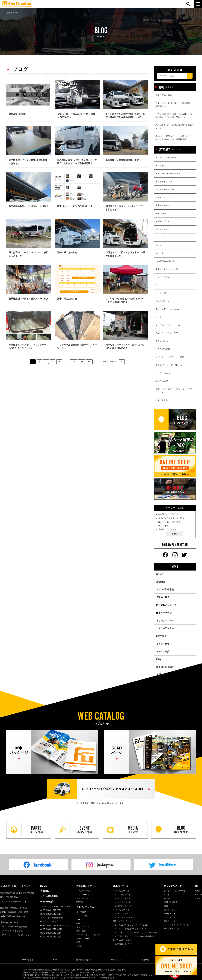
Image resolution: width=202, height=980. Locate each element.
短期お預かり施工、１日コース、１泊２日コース (174, 391)
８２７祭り (161, 166)
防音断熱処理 (162, 381)
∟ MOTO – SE (121, 914)
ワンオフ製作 (162, 293)
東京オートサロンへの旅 (167, 269)
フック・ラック (83, 927)
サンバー (183, 518)
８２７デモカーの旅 (165, 189)
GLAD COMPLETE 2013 (51, 937)
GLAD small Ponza (48, 922)
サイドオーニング (166, 526)
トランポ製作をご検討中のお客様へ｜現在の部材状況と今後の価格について (174, 116)
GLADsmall (161, 213)
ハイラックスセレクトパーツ (176, 925)
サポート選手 (162, 400)
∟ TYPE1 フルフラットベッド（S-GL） (132, 925)
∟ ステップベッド (123, 902)
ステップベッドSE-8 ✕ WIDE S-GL (55, 906)
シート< (80, 920)
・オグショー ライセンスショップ (16, 935)
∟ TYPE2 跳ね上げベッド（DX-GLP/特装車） (135, 936)
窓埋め (167, 898)
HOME (160, 574)
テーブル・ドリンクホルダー (89, 935)
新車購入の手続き (165, 667)
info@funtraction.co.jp (15, 916)
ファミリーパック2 (85, 895)
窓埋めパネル (162, 341)
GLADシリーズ (162, 301)
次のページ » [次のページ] (110, 361)
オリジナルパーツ (165, 620)
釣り (157, 285)
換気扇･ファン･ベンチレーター (170, 365)
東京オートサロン (164, 181)
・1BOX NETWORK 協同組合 (14, 927)
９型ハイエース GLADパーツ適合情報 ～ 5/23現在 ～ (174, 105)
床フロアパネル (171, 917)
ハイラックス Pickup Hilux (51, 918)
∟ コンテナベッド (123, 895)
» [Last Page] (122, 362)
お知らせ (160, 245)
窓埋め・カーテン (84, 939)
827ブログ (161, 636)
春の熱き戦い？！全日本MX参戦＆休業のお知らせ (174, 127)
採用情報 (145, 960)
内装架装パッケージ (86, 886)
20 (81, 362)
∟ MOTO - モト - (122, 898)
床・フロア (81, 912)
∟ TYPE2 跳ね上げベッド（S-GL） (131, 929)
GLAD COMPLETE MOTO (51, 929)
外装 (78, 942)
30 (89, 362)
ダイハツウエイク (166, 518)
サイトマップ (116, 960)
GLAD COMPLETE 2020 (51, 910)
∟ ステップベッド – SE (125, 917)
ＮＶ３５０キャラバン (166, 157)
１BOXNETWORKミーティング (170, 173)
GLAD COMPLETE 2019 (51, 914)
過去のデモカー (163, 205)
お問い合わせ (163, 674)
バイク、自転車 (163, 277)
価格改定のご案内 (164, 95)
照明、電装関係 (171, 902)
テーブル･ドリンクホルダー (176, 891)
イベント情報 (163, 644)
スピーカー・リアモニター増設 (170, 357)
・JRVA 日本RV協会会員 (11, 931)
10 (74, 362)
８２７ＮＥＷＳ (163, 229)
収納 (78, 923)
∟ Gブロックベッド (124, 906)
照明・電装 (81, 931)
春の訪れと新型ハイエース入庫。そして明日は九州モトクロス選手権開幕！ (174, 138)
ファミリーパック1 (85, 891)
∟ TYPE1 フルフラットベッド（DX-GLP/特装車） (137, 933)
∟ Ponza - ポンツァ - (124, 944)
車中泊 (161, 514)
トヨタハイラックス (165, 197)
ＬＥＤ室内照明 (163, 349)
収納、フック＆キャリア (167, 333)
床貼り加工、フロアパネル (168, 309)
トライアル (174, 514)
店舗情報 (161, 582)
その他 (79, 946)
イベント (160, 253)
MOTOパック (82, 902)
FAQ (159, 659)
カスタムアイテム (165, 628)
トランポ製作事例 (165, 589)
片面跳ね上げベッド (167, 529)
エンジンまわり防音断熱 (169, 522)
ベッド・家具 (82, 916)
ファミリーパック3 (85, 898)
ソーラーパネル (163, 373)
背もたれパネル (171, 921)
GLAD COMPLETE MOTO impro (54, 925)
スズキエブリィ (163, 221)
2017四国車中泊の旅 (165, 261)
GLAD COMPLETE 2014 (51, 933)
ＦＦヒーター (162, 237)
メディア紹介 (163, 651)
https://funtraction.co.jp (16, 901)
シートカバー (170, 914)
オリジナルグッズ (172, 929)
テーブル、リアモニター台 (168, 325)
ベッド (159, 317)
